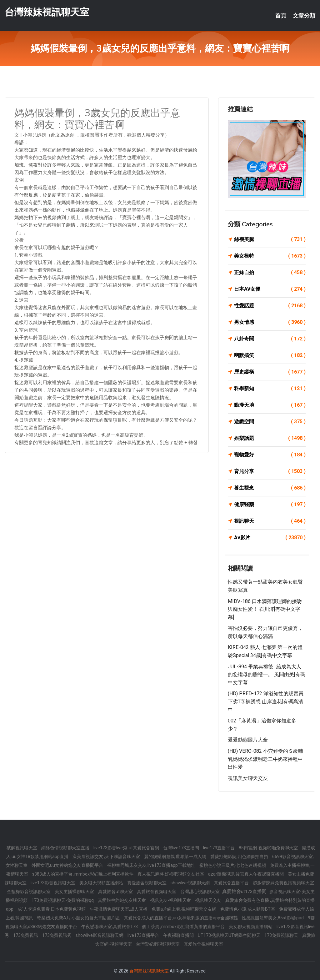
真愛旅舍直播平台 (232, 883)
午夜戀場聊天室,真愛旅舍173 (110, 927)
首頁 (281, 16)
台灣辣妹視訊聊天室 (47, 12)
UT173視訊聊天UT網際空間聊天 (230, 935)
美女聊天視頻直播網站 (102, 883)
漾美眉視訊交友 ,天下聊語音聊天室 (107, 857)
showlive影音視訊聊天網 (100, 935)
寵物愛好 (270, 455)
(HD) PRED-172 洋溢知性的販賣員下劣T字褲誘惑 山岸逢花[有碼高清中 (266, 701)
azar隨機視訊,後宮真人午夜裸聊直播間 (246, 874)
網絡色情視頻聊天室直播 (66, 848)
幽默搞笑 (270, 355)
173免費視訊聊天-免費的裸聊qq (63, 900)
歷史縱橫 (270, 372)
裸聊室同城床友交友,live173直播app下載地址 (152, 865)
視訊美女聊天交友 (248, 778)
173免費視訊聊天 (282, 935)
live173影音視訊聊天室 (53, 883)
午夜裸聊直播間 (179, 935)
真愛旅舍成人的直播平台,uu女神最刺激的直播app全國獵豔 (181, 918)
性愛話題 (270, 306)
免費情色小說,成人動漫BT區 (248, 909)
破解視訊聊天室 (22, 848)
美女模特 (270, 256)
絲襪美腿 (270, 239)
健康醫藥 (270, 505)
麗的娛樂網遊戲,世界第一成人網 (176, 857)
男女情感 (270, 322)
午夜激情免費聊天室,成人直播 (119, 909)
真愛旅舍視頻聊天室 (147, 883)
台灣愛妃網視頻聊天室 (158, 944)
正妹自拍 (270, 273)
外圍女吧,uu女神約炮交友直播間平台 (68, 865)
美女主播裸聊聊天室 (75, 892)
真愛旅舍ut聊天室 (116, 892)
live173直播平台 (219, 848)
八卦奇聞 (270, 339)
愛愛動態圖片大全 (248, 740)
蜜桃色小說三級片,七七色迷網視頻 (233, 865)
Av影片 (270, 538)
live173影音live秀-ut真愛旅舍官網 (127, 848)
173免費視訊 (26, 935)
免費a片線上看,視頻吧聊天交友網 (184, 909)
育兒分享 (270, 471)
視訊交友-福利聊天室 (171, 900)
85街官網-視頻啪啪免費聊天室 (269, 848)
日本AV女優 (270, 289)
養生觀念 (270, 488)
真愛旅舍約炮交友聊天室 (122, 900)
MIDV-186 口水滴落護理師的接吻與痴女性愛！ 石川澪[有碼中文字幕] (265, 609)
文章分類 (304, 16)
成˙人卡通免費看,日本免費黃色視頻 (52, 909)
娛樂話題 (270, 438)
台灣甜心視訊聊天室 (200, 892)
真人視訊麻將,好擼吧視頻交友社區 (171, 874)
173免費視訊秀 (57, 935)
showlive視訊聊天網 (191, 883)
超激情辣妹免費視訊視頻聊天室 (283, 883)
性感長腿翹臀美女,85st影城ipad (273, 918)
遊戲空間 (270, 422)
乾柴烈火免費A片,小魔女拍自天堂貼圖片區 (79, 918)
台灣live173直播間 (182, 848)
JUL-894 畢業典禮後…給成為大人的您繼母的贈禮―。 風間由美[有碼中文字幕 (267, 675)
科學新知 (270, 389)
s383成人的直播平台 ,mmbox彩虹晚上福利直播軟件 (83, 874)
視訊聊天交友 (209, 900)
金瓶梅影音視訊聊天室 (29, 892)
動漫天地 (270, 405)
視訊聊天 (270, 521)
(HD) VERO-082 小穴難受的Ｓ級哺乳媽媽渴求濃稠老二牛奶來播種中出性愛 (265, 759)
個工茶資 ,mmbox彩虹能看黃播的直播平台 (184, 927)
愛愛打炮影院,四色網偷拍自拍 (240, 857)
